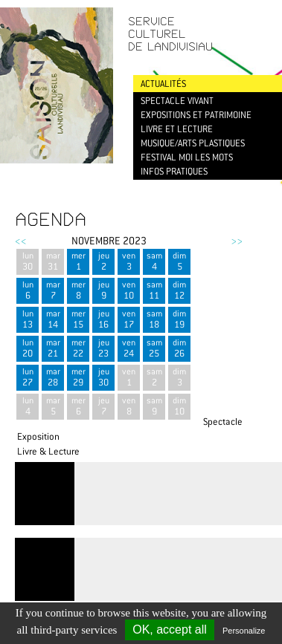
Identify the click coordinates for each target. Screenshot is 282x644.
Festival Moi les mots (187, 157)
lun (28, 261)
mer (78, 261)
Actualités (163, 84)
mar (53, 261)
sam (154, 261)
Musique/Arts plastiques (193, 143)
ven (129, 261)
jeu (103, 261)
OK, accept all (170, 630)
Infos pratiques (174, 171)
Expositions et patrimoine (196, 115)
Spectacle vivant (177, 101)
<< (21, 241)
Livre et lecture (177, 129)
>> (237, 241)
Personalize (244, 631)
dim (179, 261)
